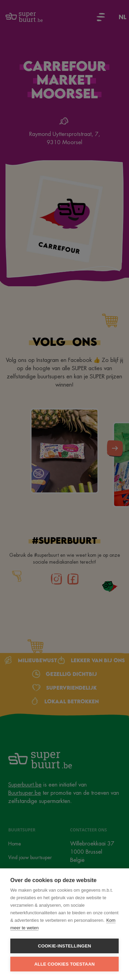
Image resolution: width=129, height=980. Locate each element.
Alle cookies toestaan (65, 964)
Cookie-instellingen (64, 946)
